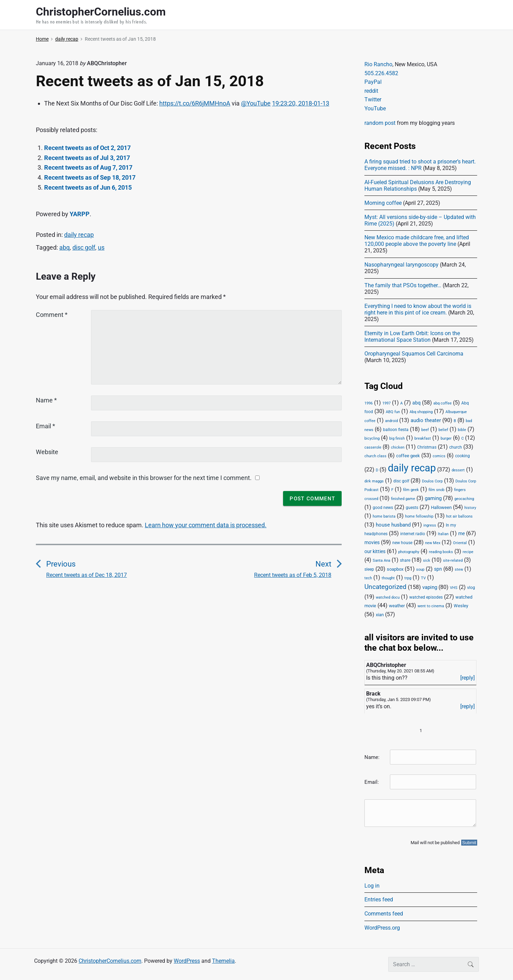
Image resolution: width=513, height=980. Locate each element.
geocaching (464, 499)
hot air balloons (459, 516)
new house (402, 543)
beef (425, 430)
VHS (454, 588)
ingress (430, 525)
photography (409, 552)
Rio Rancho (378, 64)
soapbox (395, 569)
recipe (468, 552)
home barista (384, 516)
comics (439, 456)
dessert (458, 470)
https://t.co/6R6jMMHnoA (195, 103)
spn (438, 569)
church (456, 447)
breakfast (423, 438)
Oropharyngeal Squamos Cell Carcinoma (414, 354)
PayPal (373, 82)
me (461, 533)
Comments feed (384, 914)
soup (420, 569)
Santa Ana (381, 561)
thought (388, 578)
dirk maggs (374, 481)
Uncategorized (385, 587)
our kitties (375, 551)
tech (368, 578)
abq (64, 247)
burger (446, 438)
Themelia (223, 961)
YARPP (80, 214)
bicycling (372, 438)
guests (412, 508)
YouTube (375, 108)
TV (423, 578)
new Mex (433, 543)
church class (375, 456)
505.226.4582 (381, 73)
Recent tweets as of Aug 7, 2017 (88, 167)
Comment (52, 315)
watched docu (388, 597)
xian (380, 614)
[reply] (467, 678)
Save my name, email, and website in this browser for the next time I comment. (144, 478)
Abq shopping (421, 412)
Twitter (373, 99)
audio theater (426, 420)
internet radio (413, 534)
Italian (443, 534)
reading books (441, 552)
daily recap (79, 235)
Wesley (461, 606)
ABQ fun (393, 412)
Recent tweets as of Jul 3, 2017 (87, 158)
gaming (433, 498)
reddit (371, 91)
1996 (369, 403)
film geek (411, 490)
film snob (436, 490)
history (470, 508)
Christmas (427, 447)
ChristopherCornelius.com (110, 961)
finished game (403, 499)
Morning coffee (383, 203)
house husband (393, 525)
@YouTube (256, 103)
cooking (462, 456)
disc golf (84, 247)
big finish (397, 438)
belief (443, 430)
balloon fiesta (396, 430)
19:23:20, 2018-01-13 (301, 103)
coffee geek (408, 456)
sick (427, 561)
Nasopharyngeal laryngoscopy (401, 265)
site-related (453, 561)
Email (46, 426)
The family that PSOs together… (403, 285)
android (391, 421)
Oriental (460, 543)
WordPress (187, 961)
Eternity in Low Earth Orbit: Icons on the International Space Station (412, 337)
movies (372, 542)
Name (46, 400)
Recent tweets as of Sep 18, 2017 (90, 177)
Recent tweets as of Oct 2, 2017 (87, 148)
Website (47, 452)
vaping (430, 587)
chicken (398, 447)
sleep (369, 569)
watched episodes (426, 597)
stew (459, 569)
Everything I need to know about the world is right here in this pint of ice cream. (418, 309)
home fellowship (419, 516)
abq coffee (442, 403)
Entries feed (379, 899)
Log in (372, 886)
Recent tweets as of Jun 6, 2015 (88, 187)
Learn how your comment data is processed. (206, 525)
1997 (386, 403)
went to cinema (431, 606)
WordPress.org (382, 928)
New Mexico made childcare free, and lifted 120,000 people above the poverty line (417, 241)
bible (462, 430)
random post (380, 123)
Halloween (441, 507)
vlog (471, 588)
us (101, 247)
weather (397, 606)
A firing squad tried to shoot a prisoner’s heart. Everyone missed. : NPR (420, 165)
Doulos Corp (432, 481)
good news (383, 508)
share (405, 560)
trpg (408, 578)
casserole (373, 447)
